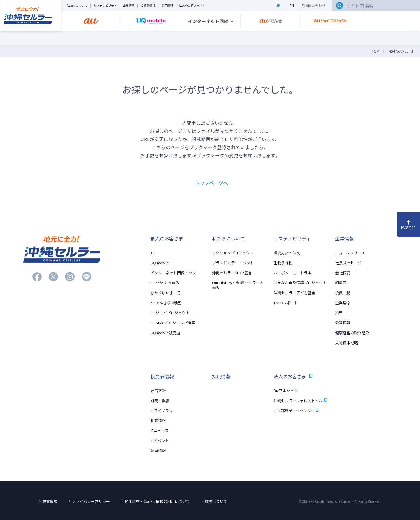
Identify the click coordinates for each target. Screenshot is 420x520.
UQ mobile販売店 (165, 333)
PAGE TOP (408, 225)
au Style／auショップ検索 (173, 323)
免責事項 (50, 501)
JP (278, 6)
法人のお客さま (191, 6)
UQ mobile (160, 263)
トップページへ (211, 183)
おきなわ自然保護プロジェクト (300, 283)
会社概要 (343, 273)
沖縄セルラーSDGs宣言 (232, 273)
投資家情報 (148, 6)
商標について (216, 501)
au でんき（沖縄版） (166, 303)
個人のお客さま (167, 238)
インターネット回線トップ (173, 273)
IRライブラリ (162, 411)
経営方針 (158, 390)
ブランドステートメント (233, 263)
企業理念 (343, 303)
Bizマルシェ (286, 390)
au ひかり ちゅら (165, 283)
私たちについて (77, 6)
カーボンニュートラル (293, 273)
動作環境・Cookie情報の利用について (157, 501)
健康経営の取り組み (352, 333)
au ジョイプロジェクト (170, 313)
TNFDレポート (286, 303)
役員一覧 (343, 293)
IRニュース (160, 430)
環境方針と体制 (287, 253)
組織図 (341, 283)
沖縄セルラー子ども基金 (294, 293)
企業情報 (129, 6)
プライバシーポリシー (91, 501)
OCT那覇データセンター (296, 411)
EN (292, 6)
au (153, 253)
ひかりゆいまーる (166, 293)
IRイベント (160, 441)
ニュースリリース (350, 253)
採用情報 (167, 6)
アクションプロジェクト (233, 253)
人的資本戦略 (346, 343)
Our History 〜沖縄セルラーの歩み (238, 285)
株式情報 (158, 420)
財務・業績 (160, 401)
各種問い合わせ (313, 6)
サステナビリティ (105, 6)
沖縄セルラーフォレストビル (300, 401)
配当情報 (158, 450)
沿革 (339, 313)
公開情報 (343, 323)
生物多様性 (283, 263)
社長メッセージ (348, 263)
